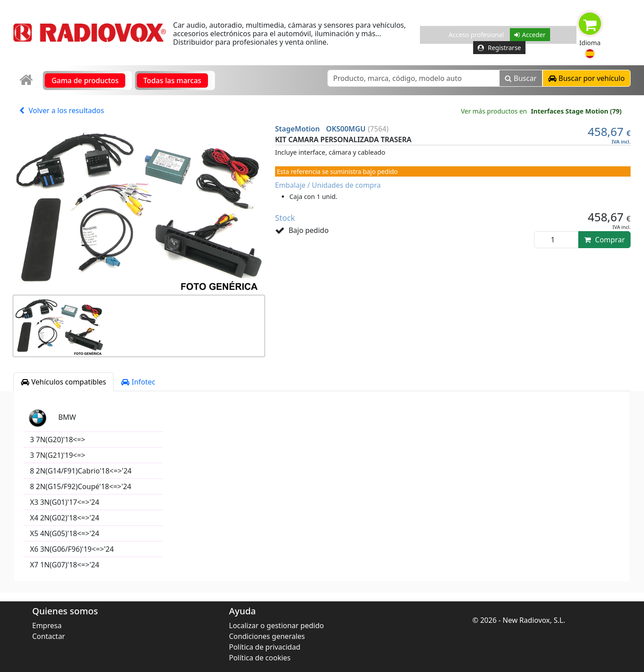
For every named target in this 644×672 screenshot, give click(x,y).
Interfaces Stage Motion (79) (576, 111)
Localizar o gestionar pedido (276, 626)
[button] (590, 54)
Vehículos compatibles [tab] (64, 382)
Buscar (521, 78)
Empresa (47, 626)
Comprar (604, 240)
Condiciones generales (267, 636)
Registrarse (499, 48)
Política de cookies (260, 658)
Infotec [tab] (138, 382)
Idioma (590, 43)
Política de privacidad (265, 647)
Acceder (530, 35)
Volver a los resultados (62, 110)
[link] (27, 80)
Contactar (49, 636)
